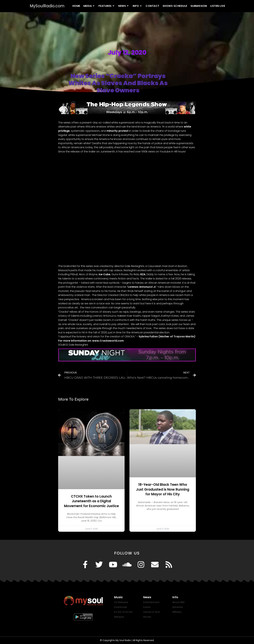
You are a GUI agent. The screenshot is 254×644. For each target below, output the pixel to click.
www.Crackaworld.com (108, 341)
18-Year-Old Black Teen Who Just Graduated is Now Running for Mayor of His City (163, 489)
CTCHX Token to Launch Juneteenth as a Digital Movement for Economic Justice (91, 501)
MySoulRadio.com (47, 6)
